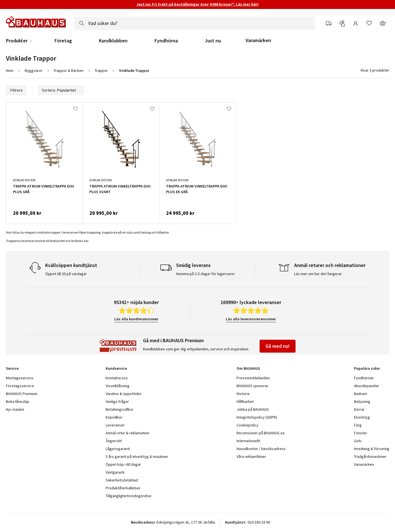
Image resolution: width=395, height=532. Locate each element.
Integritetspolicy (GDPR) (257, 417)
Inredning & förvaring (372, 449)
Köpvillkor (114, 417)
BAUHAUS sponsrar (252, 386)
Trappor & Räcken (69, 70)
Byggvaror (34, 70)
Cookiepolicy (248, 425)
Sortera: (61, 90)
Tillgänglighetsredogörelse (129, 496)
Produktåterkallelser (123, 488)
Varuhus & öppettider (124, 394)
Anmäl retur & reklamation (127, 433)
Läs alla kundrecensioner (136, 319)
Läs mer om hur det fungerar (318, 274)
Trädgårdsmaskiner (370, 456)
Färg (358, 425)
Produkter (17, 41)
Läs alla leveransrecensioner (251, 319)
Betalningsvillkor (120, 409)
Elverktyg (362, 417)
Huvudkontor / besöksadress (261, 449)
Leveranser (115, 425)
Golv (358, 441)
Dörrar (359, 409)
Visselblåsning (118, 386)
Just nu (213, 41)
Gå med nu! (278, 346)
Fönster (361, 433)
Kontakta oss (117, 378)
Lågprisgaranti (118, 449)
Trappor (101, 70)
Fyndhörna (166, 41)
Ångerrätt (114, 441)
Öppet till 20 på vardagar (66, 274)
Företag (63, 41)
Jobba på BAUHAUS (253, 409)
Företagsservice (20, 386)
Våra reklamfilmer (251, 456)
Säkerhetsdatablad (122, 480)
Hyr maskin (15, 409)
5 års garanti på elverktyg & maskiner (137, 456)
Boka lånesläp (18, 401)
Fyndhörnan (364, 378)
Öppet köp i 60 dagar (123, 464)
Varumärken (258, 40)
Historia (243, 394)
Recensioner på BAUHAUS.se (261, 433)
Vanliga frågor (117, 401)
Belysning (362, 401)
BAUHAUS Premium (22, 394)
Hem (10, 70)
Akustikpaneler (367, 386)
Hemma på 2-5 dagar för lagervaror (206, 274)
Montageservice (20, 378)
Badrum (360, 394)
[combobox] (195, 23)
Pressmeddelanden (253, 378)
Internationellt (248, 441)
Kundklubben (113, 41)
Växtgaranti (115, 472)
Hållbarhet (245, 401)
